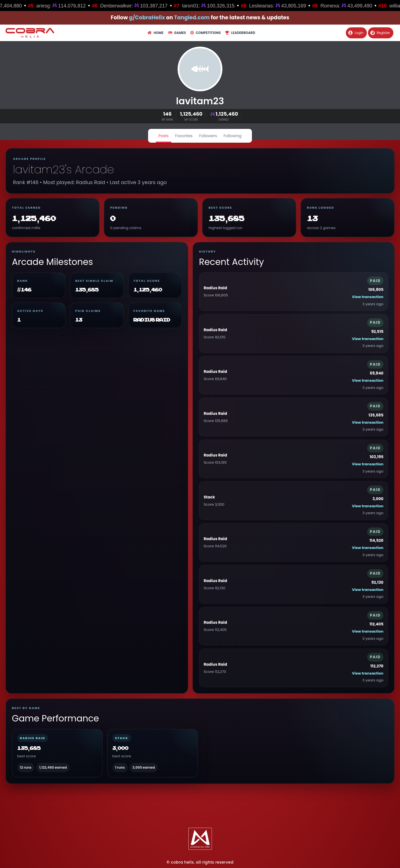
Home (155, 33)
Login (356, 33)
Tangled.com (192, 18)
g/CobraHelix (147, 18)
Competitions (206, 33)
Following (232, 136)
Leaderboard (240, 33)
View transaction (368, 297)
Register (380, 33)
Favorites (184, 136)
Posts (164, 136)
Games (177, 33)
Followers (208, 136)
